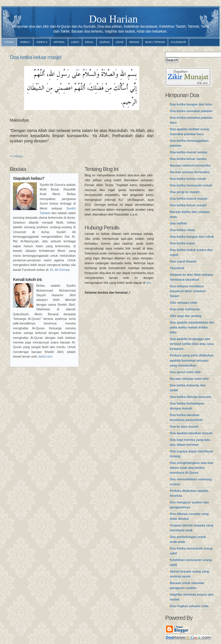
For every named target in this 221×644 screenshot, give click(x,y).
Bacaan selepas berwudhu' (190, 172)
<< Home (16, 156)
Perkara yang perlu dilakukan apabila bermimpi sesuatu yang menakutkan (192, 360)
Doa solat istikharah (185, 309)
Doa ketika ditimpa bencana (190, 397)
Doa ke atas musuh (184, 426)
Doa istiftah (178, 223)
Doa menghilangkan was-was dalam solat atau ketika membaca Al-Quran (192, 468)
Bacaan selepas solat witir (189, 379)
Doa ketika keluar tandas (188, 159)
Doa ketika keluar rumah (188, 179)
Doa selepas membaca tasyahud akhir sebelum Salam (188, 291)
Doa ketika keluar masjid (36, 57)
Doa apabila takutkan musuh (191, 433)
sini (148, 283)
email (89, 42)
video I (25, 42)
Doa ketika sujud (182, 243)
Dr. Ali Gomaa (60, 270)
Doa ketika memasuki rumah (191, 185)
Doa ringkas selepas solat (189, 606)
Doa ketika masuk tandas (189, 152)
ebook (134, 42)
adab (119, 42)
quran (105, 42)
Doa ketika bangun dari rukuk (192, 237)
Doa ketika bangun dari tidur (191, 104)
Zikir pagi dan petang (186, 316)
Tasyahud (177, 268)
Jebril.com (45, 356)
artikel (59, 42)
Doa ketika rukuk (182, 230)
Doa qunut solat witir (185, 372)
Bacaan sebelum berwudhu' (190, 165)
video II (42, 42)
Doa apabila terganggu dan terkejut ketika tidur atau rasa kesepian (192, 344)
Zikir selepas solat (183, 303)
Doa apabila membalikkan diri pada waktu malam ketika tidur (192, 327)
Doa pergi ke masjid (185, 192)
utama (9, 42)
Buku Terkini (155, 42)
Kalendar (178, 42)
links (75, 42)
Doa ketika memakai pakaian (191, 111)
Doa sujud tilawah (183, 261)
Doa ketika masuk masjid (188, 199)
